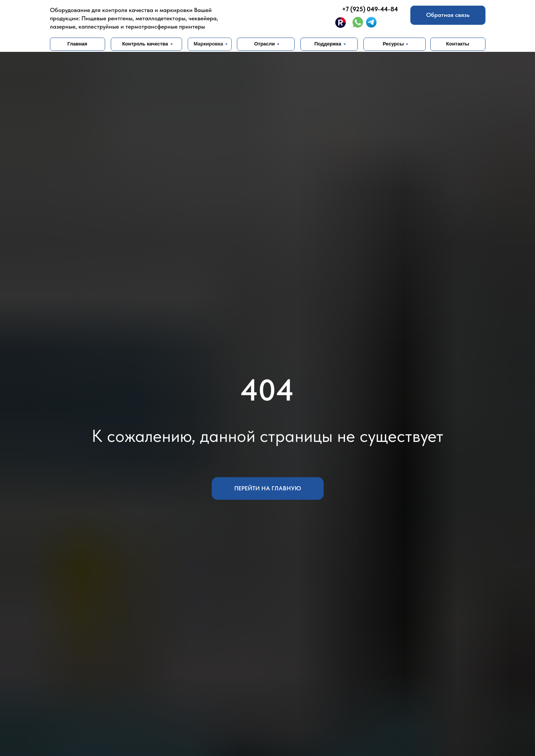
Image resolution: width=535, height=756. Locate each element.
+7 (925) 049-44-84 (370, 9)
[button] (448, 15)
